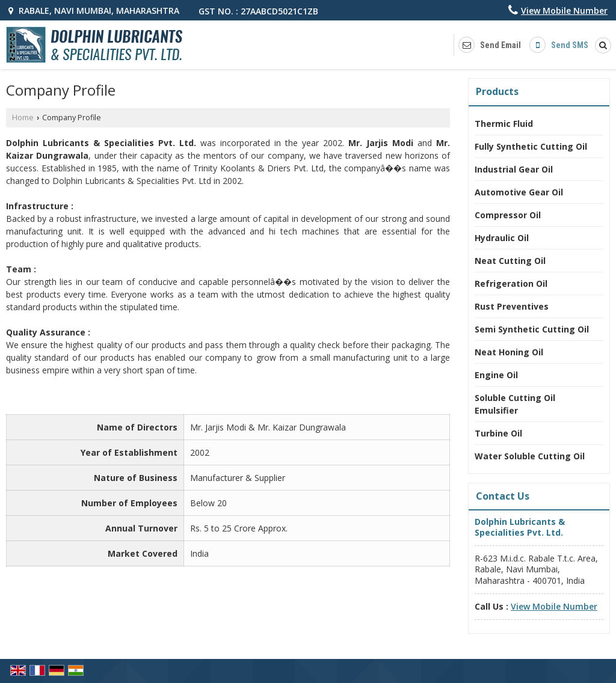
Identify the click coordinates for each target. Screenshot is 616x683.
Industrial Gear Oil (514, 169)
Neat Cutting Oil (510, 261)
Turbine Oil (498, 433)
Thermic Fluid (504, 124)
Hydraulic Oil (502, 238)
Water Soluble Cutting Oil (530, 456)
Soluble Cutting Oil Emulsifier (515, 404)
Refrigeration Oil (511, 283)
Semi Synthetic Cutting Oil (532, 329)
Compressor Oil (508, 215)
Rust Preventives (512, 306)
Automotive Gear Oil (519, 192)
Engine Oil (496, 375)
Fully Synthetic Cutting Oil (531, 146)
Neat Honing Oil (509, 352)
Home (23, 118)
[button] (564, 11)
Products (497, 91)
